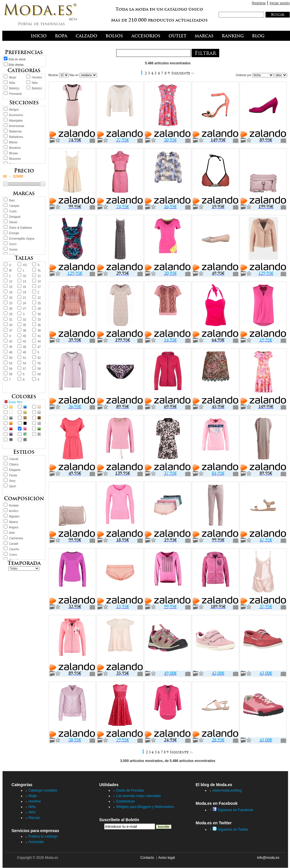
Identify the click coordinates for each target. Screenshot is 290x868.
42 (11, 341)
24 (25, 303)
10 (25, 276)
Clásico (14, 464)
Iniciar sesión (280, 3)
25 (39, 303)
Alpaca (13, 522)
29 (11, 314)
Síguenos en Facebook (233, 810)
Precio (24, 171)
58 (39, 369)
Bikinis (13, 142)
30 (39, 314)
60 (39, 374)
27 (25, 309)
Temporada (24, 563)
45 (11, 347)
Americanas (17, 126)
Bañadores (16, 137)
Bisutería (15, 148)
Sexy (12, 481)
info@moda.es (268, 858)
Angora (14, 527)
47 (39, 347)
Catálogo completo (43, 790)
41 (39, 336)
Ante (12, 533)
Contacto (147, 858)
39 (39, 331)
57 (25, 369)
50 (11, 358)
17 (39, 287)
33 (39, 320)
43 (25, 341)
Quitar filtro (15, 402)
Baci (12, 200)
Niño (35, 83)
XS (25, 265)
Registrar (259, 3)
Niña (12, 83)
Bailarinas (16, 131)
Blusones (15, 159)
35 (25, 325)
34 (11, 325)
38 (25, 331)
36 (39, 325)
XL (39, 271)
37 (11, 331)
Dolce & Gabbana (21, 228)
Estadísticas (126, 801)
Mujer (13, 77)
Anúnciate (36, 842)
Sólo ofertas (16, 65)
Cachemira (16, 538)
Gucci (13, 244)
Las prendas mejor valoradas (139, 796)
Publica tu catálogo (43, 836)
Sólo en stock (17, 59)
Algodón (14, 516)
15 (11, 287)
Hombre (37, 77)
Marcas (34, 818)
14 (39, 281)
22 (39, 298)
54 (25, 363)
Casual (14, 459)
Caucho (14, 549)
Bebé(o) (14, 88)
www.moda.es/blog (227, 790)
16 (25, 287)
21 (25, 298)
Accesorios (16, 115)
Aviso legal (167, 858)
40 (25, 336)
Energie (14, 233)
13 (25, 281)
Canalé (14, 544)
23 (11, 303)
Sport (13, 486)
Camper (14, 206)
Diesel (13, 222)
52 (39, 358)
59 (11, 374)
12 (11, 281)
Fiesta (13, 475)
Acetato (14, 506)
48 (11, 352)
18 (11, 292)
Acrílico (14, 511)
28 (39, 309)
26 (11, 309)
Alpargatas (16, 121)
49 (25, 352)
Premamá (15, 94)
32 (25, 320)
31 (11, 320)
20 (11, 298)
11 (39, 276)
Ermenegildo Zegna (22, 239)
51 (25, 358)
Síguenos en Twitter (230, 829)
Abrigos (14, 110)
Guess (13, 250)
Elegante (15, 470)
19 (25, 292)
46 (25, 347)
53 (11, 363)
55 (39, 363)
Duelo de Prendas (130, 790)
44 (39, 341)
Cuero (13, 555)
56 (11, 369)
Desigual (15, 217)
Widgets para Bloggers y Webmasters (145, 807)
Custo (13, 211)
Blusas (14, 153)
